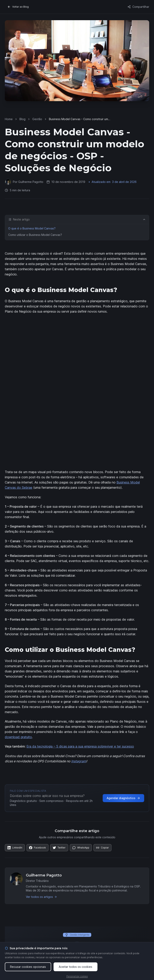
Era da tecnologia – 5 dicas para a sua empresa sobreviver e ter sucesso (80, 746)
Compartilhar (138, 7)
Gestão (37, 119)
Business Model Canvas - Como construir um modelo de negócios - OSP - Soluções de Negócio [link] (79, 119)
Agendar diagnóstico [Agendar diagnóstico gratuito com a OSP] (123, 798)
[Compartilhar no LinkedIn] (15, 848)
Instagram (79, 761)
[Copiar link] (102, 848)
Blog (22, 119)
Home (9, 119)
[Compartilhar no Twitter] (59, 848)
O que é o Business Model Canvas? (32, 228)
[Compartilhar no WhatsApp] (81, 848)
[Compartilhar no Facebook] (37, 848)
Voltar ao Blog (18, 7)
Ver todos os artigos (41, 897)
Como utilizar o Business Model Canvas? (35, 235)
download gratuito (18, 737)
